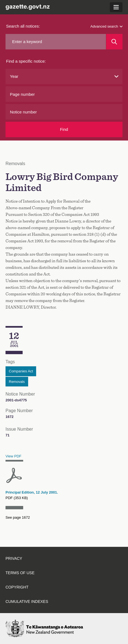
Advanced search (106, 26)
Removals (17, 382)
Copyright (17, 587)
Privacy (14, 558)
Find (64, 129)
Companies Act (21, 371)
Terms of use (20, 573)
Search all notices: (23, 26)
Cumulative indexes (27, 601)
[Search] (114, 42)
